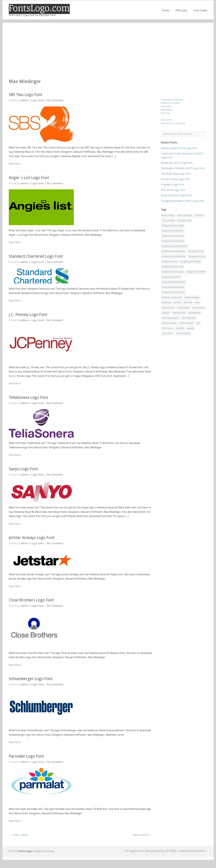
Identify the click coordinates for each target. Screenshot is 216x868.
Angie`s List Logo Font (29, 178)
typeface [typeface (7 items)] (190, 328)
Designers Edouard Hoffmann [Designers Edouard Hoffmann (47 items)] (175, 246)
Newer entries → (143, 835)
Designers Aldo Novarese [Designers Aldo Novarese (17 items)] (173, 231)
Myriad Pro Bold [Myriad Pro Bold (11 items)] (189, 318)
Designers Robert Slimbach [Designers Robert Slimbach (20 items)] (173, 282)
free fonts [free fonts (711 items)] (188, 303)
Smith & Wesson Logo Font (176, 195)
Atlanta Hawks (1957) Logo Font (179, 148)
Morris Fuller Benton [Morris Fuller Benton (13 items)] (171, 318)
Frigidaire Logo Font (173, 185)
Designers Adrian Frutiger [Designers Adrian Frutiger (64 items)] (173, 226)
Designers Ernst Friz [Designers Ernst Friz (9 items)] (197, 256)
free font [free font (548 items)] (177, 303)
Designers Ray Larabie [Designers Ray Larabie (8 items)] (171, 277)
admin (24, 100)
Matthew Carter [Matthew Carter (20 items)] (179, 313)
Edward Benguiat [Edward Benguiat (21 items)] (192, 297)
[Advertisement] (108, 52)
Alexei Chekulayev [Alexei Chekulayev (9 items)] (185, 215)
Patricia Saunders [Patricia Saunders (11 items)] (169, 323)
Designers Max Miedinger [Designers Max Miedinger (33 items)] (173, 272)
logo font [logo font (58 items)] (166, 313)
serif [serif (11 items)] (198, 323)
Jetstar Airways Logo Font (32, 538)
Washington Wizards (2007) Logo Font (183, 168)
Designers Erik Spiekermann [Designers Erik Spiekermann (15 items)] (174, 256)
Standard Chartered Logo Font (36, 256)
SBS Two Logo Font (26, 95)
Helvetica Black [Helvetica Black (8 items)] (168, 308)
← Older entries (19, 835)
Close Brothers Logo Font (31, 600)
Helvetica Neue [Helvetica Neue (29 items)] (198, 308)
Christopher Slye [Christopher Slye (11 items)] (184, 221)
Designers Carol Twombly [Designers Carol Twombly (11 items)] (173, 236)
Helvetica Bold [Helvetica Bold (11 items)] (183, 308)
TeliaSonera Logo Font (29, 397)
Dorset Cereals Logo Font (175, 179)
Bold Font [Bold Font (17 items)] (199, 215)
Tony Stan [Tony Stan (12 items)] (180, 328)
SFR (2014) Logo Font (173, 190)
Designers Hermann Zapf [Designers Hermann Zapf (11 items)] (173, 267)
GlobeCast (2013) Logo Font (177, 163)
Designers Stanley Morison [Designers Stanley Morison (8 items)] (173, 292)
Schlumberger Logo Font (31, 679)
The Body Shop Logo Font (176, 174)
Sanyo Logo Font (23, 469)
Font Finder (200, 10)
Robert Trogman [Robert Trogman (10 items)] (186, 323)
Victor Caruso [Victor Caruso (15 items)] (168, 333)
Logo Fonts (38, 100)
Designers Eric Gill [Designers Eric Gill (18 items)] (196, 251)
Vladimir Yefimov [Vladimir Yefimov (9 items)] (183, 333)
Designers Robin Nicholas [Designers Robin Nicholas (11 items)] (173, 287)
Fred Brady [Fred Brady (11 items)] (166, 303)
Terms (166, 10)
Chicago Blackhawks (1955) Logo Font (182, 201)
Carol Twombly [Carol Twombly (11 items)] (168, 221)
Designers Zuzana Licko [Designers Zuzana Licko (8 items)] (172, 297)
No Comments (55, 100)
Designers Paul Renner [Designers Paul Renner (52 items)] (196, 272)
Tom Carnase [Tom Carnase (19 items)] (167, 328)
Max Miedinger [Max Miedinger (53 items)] (195, 313)
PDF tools (181, 10)
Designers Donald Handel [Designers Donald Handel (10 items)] (173, 241)
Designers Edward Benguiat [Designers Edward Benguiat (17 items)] (174, 251)
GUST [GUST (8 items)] (197, 303)
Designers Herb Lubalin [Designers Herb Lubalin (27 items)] (190, 262)
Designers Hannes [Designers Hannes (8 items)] (170, 262)
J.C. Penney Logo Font (28, 315)
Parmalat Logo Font (26, 756)
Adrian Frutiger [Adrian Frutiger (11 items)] (168, 215)
